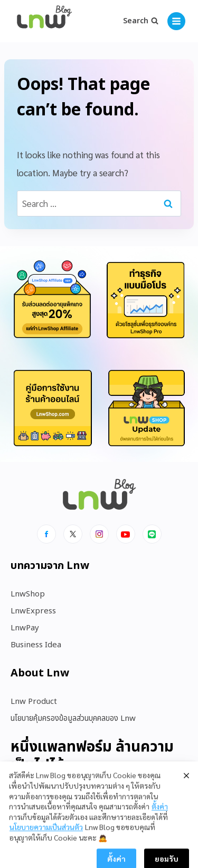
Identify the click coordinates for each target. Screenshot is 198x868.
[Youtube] (126, 534)
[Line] (152, 534)
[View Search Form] (141, 21)
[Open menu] (176, 21)
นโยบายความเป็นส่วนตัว (46, 849)
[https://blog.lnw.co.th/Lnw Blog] (44, 21)
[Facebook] (46, 534)
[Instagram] (99, 534)
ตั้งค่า (160, 828)
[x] (73, 534)
